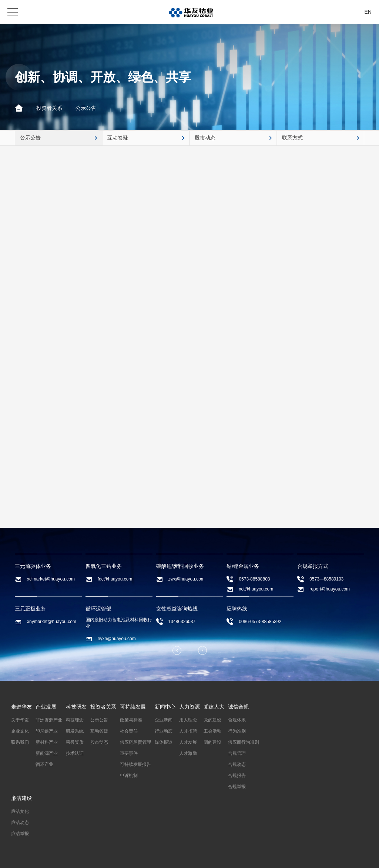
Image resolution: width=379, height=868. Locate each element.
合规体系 (237, 720)
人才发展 (188, 742)
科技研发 (76, 707)
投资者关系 (49, 108)
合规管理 (237, 753)
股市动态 (99, 742)
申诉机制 (129, 776)
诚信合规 (238, 707)
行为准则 (237, 731)
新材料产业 (47, 742)
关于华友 (20, 720)
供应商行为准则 (244, 742)
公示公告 (86, 108)
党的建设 (212, 720)
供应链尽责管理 (135, 742)
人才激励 (188, 753)
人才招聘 (188, 731)
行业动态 (164, 731)
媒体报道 (164, 742)
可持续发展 (133, 707)
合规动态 (237, 764)
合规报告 (237, 776)
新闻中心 (165, 707)
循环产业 (44, 764)
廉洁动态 (20, 822)
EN (368, 12)
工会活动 (212, 731)
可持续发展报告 (135, 764)
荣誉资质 (75, 742)
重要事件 (129, 753)
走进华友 (21, 707)
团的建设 (212, 742)
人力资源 (189, 707)
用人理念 (188, 720)
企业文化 (20, 731)
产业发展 (46, 707)
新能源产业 (47, 753)
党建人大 (214, 707)
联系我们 (20, 742)
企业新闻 (164, 720)
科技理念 (75, 720)
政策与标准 (131, 720)
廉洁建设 (21, 798)
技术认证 (75, 753)
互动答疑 (99, 731)
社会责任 (129, 731)
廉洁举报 (20, 834)
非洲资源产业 (49, 720)
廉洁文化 (20, 811)
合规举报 (237, 787)
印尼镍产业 (47, 731)
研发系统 (75, 731)
